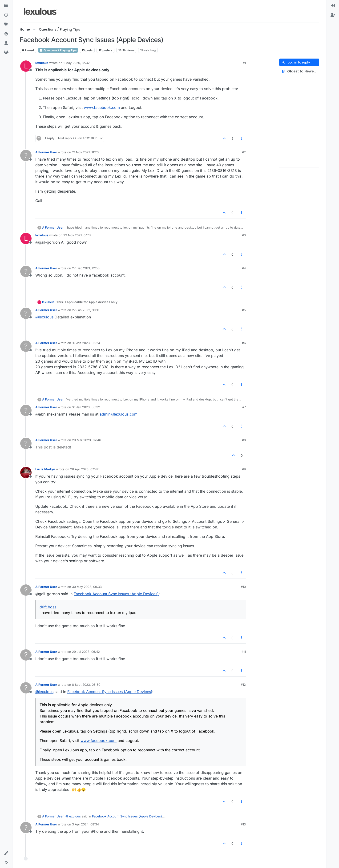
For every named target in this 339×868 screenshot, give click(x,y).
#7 (244, 407)
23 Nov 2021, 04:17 (77, 235)
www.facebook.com (102, 107)
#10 (243, 587)
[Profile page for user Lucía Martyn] (26, 472)
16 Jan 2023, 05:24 (86, 343)
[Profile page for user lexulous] (26, 66)
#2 (244, 152)
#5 (244, 310)
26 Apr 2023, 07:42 (84, 469)
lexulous (42, 63)
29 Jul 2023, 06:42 (86, 652)
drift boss (48, 607)
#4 (244, 268)
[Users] (6, 43)
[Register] (333, 15)
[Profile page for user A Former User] (26, 155)
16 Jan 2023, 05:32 (86, 407)
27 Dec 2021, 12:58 (86, 268)
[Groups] (6, 53)
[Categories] (6, 6)
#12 (243, 685)
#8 (244, 440)
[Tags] (6, 24)
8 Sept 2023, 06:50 (86, 685)
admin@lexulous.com (119, 414)
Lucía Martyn (45, 469)
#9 (244, 469)
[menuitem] (333, 6)
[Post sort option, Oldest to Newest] (299, 71)
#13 (243, 824)
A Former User (46, 152)
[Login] (333, 6)
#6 (244, 343)
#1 (244, 63)
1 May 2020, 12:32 (77, 63)
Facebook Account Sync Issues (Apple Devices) (116, 594)
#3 (244, 235)
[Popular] (6, 34)
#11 (244, 652)
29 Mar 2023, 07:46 (87, 440)
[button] (6, 853)
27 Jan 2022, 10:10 (86, 310)
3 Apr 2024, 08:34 (85, 824)
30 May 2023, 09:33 (87, 587)
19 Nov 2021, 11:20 (85, 152)
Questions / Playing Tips (58, 50)
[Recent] (6, 15)
